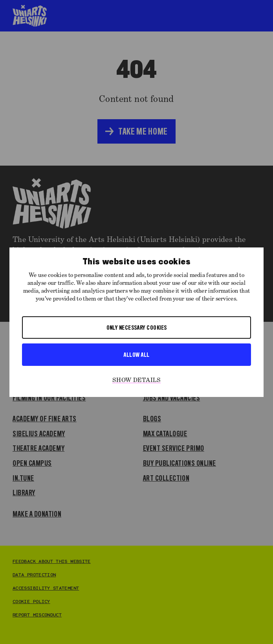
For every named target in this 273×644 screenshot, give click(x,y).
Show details (137, 380)
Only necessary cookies (137, 327)
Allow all (136, 354)
